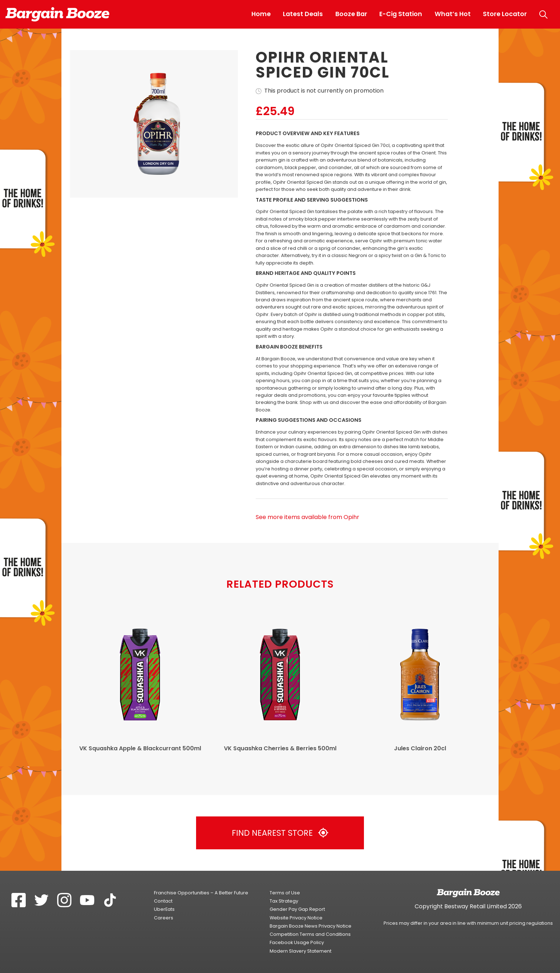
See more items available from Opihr (307, 517)
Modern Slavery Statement (301, 951)
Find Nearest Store (280, 833)
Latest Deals (303, 14)
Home (261, 14)
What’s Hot (453, 14)
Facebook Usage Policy (297, 942)
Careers (164, 918)
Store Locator (505, 14)
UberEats (164, 909)
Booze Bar (351, 14)
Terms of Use (285, 893)
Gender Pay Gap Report (297, 909)
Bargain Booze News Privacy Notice (311, 926)
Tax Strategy (284, 901)
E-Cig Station (401, 14)
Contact (163, 901)
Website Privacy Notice (296, 918)
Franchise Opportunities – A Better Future (201, 893)
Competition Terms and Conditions (310, 934)
